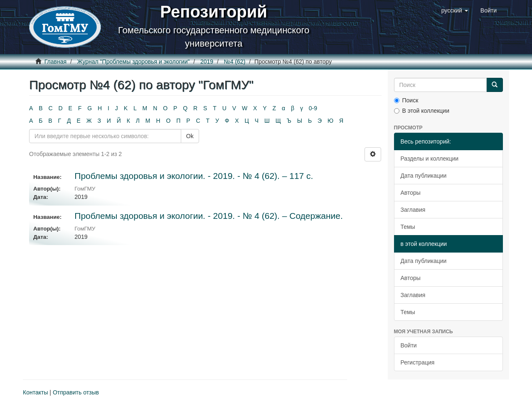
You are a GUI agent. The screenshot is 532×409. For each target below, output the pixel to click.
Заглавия (413, 210)
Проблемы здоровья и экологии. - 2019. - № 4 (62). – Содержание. (208, 216)
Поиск (406, 100)
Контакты (35, 392)
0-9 (313, 108)
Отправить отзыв (76, 392)
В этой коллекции (422, 111)
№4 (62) (235, 62)
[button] (455, 10)
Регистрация (418, 362)
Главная (55, 62)
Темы (408, 227)
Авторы (411, 193)
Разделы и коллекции (430, 159)
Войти (409, 345)
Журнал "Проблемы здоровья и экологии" (134, 62)
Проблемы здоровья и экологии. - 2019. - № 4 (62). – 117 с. (194, 176)
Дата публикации (424, 176)
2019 (207, 62)
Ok (190, 136)
